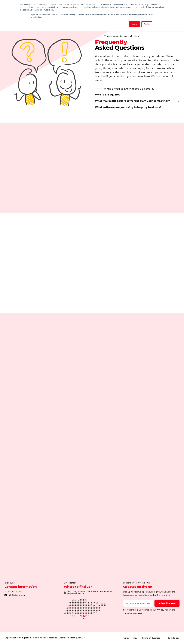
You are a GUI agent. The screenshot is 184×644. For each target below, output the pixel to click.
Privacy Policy (164, 610)
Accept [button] (134, 24)
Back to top (174, 638)
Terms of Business (133, 613)
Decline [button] (147, 24)
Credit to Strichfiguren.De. (72, 638)
